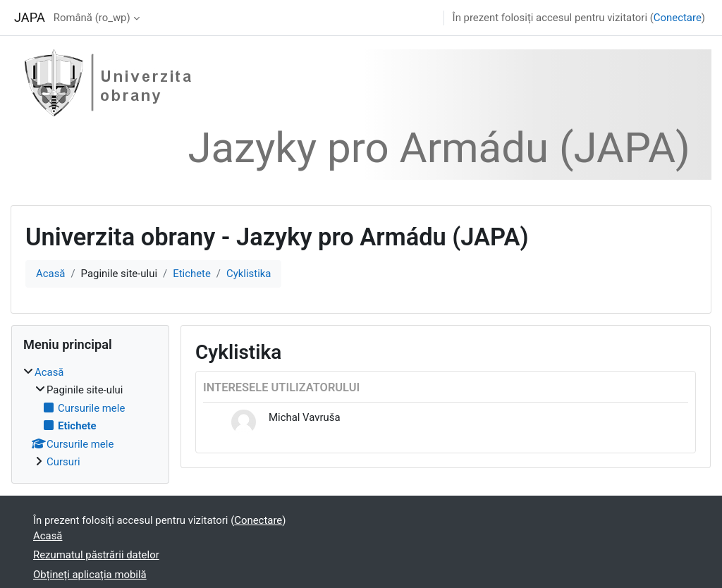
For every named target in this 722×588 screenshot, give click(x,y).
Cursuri (63, 462)
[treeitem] (90, 417)
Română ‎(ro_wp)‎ (92, 18)
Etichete (192, 274)
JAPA (30, 17)
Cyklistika (249, 274)
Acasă (50, 274)
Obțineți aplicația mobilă (90, 575)
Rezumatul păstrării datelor (96, 555)
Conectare (678, 18)
